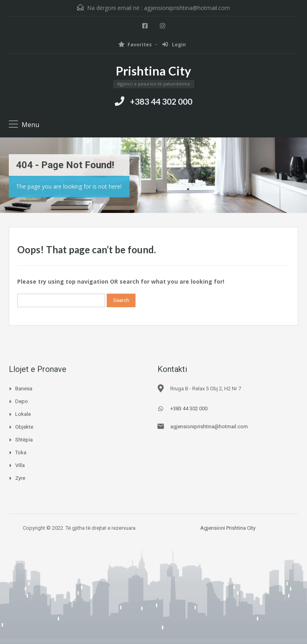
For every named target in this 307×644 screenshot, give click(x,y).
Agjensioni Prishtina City (228, 528)
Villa (20, 465)
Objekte (24, 427)
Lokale (23, 414)
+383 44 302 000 (161, 101)
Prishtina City (153, 71)
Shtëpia (24, 440)
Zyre (20, 478)
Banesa (24, 389)
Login (174, 45)
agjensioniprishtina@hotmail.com (187, 8)
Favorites (135, 45)
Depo (22, 401)
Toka (21, 452)
